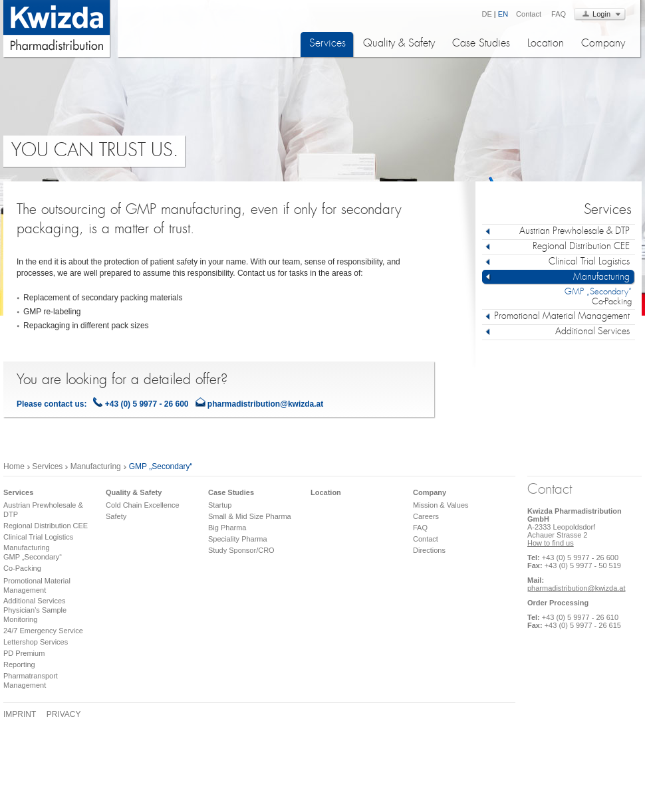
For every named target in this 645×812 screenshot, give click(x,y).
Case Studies (481, 44)
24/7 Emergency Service (43, 631)
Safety (116, 516)
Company (603, 44)
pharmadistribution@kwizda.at (265, 404)
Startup (220, 505)
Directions (429, 550)
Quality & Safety (399, 44)
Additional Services (35, 601)
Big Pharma (227, 528)
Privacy (64, 714)
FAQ (559, 14)
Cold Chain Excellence (143, 505)
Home (14, 466)
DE (487, 14)
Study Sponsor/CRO (241, 550)
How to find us (551, 543)
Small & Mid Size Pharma (250, 516)
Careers (426, 516)
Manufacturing (94, 466)
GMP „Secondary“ (598, 292)
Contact (529, 14)
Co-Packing (612, 302)
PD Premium (24, 653)
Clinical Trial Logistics (38, 537)
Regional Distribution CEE (46, 526)
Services (327, 44)
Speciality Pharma (238, 539)
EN (503, 14)
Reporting (19, 664)
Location (546, 44)
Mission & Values (441, 505)
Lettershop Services (36, 642)
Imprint (20, 714)
